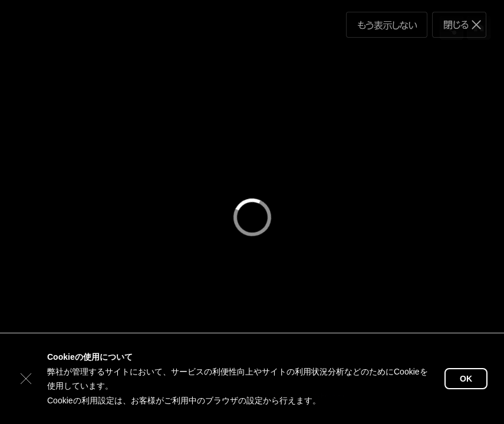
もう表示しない (387, 25)
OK (466, 379)
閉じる (459, 25)
